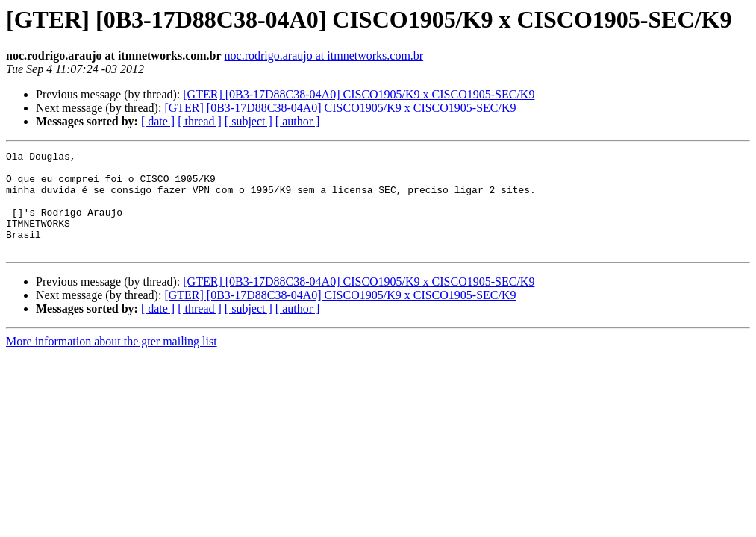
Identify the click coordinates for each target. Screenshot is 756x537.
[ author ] (298, 121)
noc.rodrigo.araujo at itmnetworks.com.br (324, 56)
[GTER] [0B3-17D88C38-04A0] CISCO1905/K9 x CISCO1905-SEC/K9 (359, 94)
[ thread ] (200, 121)
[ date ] (158, 121)
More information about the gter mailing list (112, 361)
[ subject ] (249, 121)
